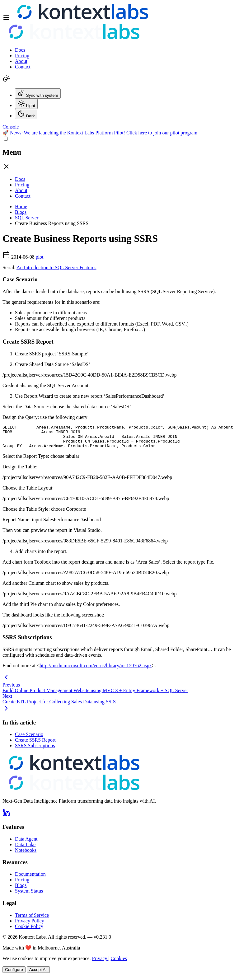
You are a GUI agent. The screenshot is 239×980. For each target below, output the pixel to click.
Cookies (119, 963)
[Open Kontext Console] (11, 127)
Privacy (100, 963)
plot (40, 257)
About (21, 61)
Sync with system (38, 94)
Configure (14, 974)
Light (26, 104)
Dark (26, 114)
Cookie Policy (29, 931)
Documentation (30, 879)
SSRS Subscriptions (35, 750)
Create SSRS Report (35, 745)
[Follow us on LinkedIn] (6, 819)
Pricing (22, 56)
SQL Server (27, 218)
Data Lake (25, 849)
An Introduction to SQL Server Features (56, 267)
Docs (20, 50)
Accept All (38, 974)
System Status (29, 896)
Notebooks (26, 855)
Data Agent (26, 844)
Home (21, 206)
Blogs (21, 212)
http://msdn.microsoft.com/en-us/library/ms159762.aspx (96, 670)
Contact (23, 67)
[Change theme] (6, 80)
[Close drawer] (6, 169)
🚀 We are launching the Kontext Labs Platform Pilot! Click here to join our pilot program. (101, 133)
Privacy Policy (30, 925)
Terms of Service (32, 920)
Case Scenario (29, 739)
